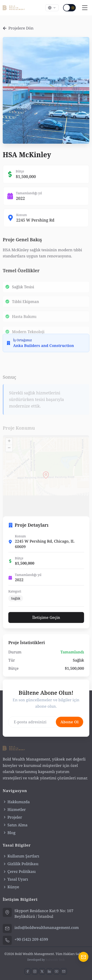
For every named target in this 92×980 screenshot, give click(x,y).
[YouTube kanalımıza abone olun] (57, 971)
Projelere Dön (18, 28)
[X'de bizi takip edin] (42, 971)
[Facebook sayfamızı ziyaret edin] (28, 971)
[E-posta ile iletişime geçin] (64, 971)
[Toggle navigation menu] (85, 8)
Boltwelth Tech (55, 960)
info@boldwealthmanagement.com (47, 927)
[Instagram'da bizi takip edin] (35, 971)
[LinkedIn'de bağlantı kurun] (49, 971)
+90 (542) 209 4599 (31, 939)
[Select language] (52, 8)
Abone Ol (70, 737)
